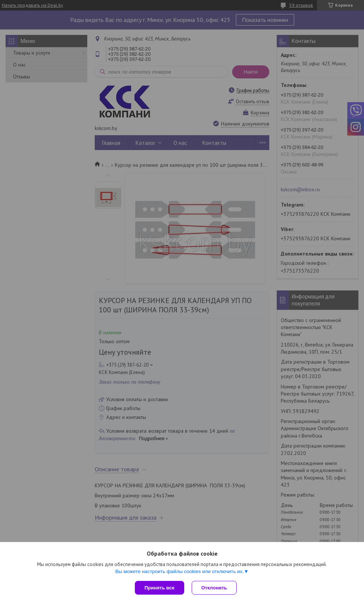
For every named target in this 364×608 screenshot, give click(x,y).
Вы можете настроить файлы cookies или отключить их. (179, 571)
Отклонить (214, 588)
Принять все (160, 588)
